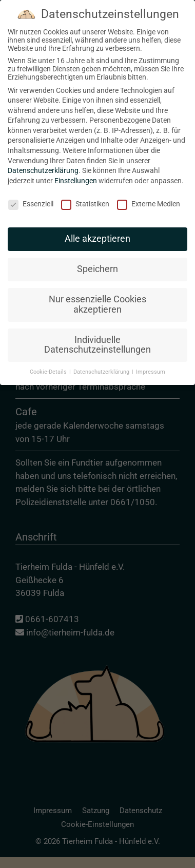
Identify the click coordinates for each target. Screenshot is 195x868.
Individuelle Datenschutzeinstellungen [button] (98, 337)
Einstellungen (76, 173)
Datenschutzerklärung (43, 163)
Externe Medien (149, 196)
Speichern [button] (98, 261)
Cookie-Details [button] (49, 364)
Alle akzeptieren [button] (98, 231)
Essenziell (31, 196)
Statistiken (85, 196)
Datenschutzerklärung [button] (102, 364)
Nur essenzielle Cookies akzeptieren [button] (98, 297)
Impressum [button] (151, 364)
